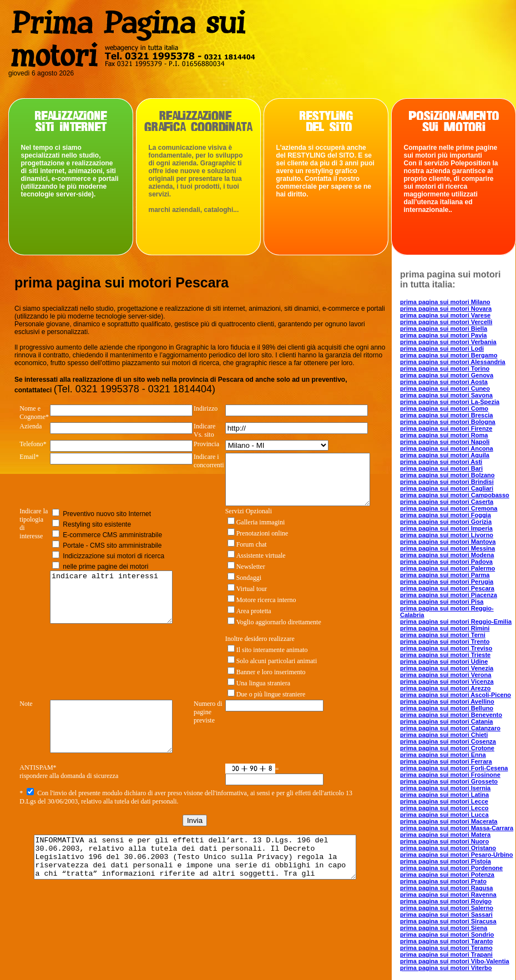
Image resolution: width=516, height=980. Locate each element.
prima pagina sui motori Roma (444, 435)
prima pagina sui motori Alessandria (453, 362)
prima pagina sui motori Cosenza (448, 741)
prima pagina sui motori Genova (447, 375)
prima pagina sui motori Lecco (444, 808)
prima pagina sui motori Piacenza (449, 595)
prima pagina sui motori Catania (446, 721)
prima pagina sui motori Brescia (447, 415)
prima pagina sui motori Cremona (449, 508)
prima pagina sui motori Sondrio (447, 934)
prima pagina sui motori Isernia (445, 788)
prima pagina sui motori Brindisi (447, 482)
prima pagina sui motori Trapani (446, 954)
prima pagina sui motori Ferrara (446, 761)
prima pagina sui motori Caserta (447, 502)
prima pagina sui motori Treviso (446, 648)
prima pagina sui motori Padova (446, 562)
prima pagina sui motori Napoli (445, 442)
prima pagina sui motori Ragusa (446, 888)
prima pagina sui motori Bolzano (447, 475)
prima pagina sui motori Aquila (445, 455)
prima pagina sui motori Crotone (447, 748)
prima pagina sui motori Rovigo (446, 901)
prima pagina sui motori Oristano (448, 848)
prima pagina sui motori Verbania (448, 342)
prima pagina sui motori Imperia (446, 528)
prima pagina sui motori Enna (443, 755)
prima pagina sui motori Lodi (442, 348)
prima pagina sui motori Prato (443, 881)
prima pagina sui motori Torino (445, 368)
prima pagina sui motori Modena (447, 555)
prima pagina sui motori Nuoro (444, 841)
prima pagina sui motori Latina (444, 795)
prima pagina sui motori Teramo (446, 948)
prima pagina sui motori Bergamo (449, 355)
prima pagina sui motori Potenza (447, 875)
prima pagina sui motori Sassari (446, 915)
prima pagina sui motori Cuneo (445, 388)
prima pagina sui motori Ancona (447, 448)
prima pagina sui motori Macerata (449, 821)
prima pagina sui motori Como (444, 408)
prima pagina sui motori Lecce (444, 801)
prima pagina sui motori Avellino (447, 701)
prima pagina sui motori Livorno (447, 535)
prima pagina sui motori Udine (444, 661)
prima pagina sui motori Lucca (444, 815)
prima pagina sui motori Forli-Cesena (454, 768)
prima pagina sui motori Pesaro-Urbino (457, 855)
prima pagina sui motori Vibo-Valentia (455, 961)
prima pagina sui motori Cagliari (447, 488)
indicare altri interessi (114, 612)
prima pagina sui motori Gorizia (446, 522)
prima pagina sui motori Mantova (448, 542)
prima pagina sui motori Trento (445, 641)
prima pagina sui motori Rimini (445, 628)
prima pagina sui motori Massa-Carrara (457, 828)
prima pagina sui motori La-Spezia (450, 402)
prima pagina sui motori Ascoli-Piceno (456, 695)
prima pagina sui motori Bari (441, 468)
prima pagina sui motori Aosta (444, 382)
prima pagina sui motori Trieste (445, 655)
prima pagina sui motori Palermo (447, 568)
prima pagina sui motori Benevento (451, 715)
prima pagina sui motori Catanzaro (450, 728)
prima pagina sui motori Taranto (446, 941)
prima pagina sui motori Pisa (442, 602)
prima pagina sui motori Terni (443, 635)
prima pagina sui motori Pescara (447, 588)
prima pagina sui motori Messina (447, 548)
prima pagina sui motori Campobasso (455, 495)
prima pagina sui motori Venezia (447, 668)
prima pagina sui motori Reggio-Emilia (456, 622)
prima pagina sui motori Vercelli (446, 322)
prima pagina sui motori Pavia (444, 335)
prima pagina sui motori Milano (445, 302)
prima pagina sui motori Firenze (446, 428)
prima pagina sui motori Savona (446, 395)
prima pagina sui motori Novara (446, 309)
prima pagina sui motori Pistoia (446, 861)
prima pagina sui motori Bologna (448, 422)
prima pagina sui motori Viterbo (446, 968)
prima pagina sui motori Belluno (447, 708)
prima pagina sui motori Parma (445, 575)
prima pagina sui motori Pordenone (451, 868)
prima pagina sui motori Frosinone (450, 775)
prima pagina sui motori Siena (444, 928)
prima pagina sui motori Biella (444, 329)
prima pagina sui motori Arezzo (445, 688)
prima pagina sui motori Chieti (444, 735)
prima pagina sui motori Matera (445, 835)
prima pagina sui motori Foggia (446, 515)
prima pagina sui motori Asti (441, 462)
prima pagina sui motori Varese (445, 315)
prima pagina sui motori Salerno (447, 908)
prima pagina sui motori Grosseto (449, 781)
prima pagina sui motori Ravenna (448, 895)
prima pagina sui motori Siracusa (448, 921)
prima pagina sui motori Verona (446, 675)
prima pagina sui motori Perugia (447, 582)
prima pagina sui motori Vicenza (447, 681)
